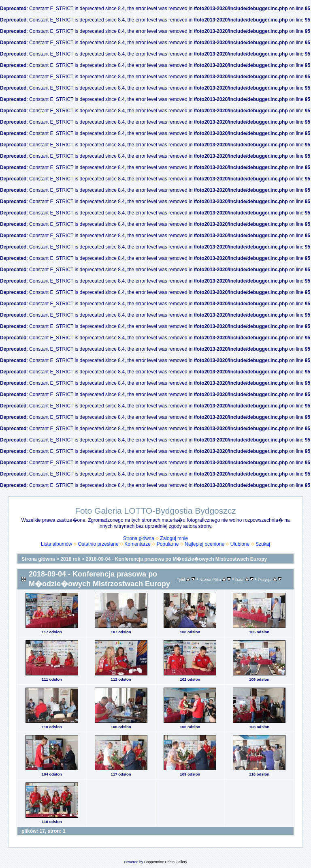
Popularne (168, 544)
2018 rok (70, 559)
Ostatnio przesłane (98, 544)
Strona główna (139, 538)
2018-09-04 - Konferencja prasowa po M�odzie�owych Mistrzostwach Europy (176, 559)
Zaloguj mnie (174, 538)
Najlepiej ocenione (204, 544)
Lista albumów (56, 544)
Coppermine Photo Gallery (166, 862)
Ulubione (240, 544)
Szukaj (263, 544)
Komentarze (137, 544)
